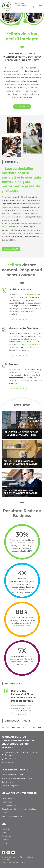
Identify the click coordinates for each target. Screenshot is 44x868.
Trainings (6, 829)
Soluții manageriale (10, 786)
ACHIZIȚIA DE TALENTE (15, 770)
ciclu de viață (22, 380)
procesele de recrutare (27, 295)
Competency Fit (9, 805)
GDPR (4, 843)
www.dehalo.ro (19, 862)
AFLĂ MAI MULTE (22, 107)
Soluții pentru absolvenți (13, 775)
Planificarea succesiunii (12, 816)
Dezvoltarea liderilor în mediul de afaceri (19, 809)
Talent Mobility (8, 798)
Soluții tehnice (8, 782)
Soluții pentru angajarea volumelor (17, 778)
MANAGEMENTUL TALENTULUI (19, 793)
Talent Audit (7, 802)
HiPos (4, 813)
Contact (5, 840)
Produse (5, 833)
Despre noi (6, 836)
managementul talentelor (30, 344)
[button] (18, 714)
